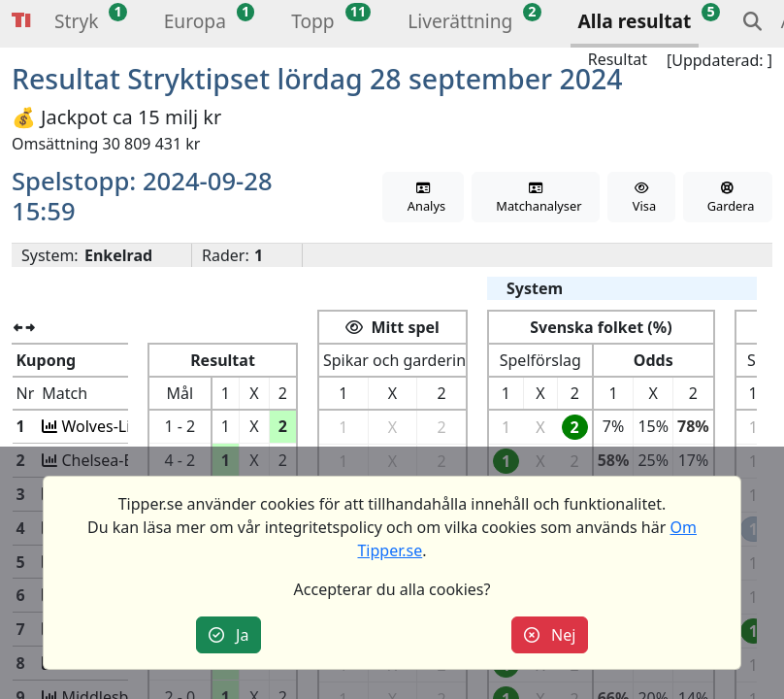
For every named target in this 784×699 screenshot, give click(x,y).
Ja (229, 635)
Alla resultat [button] (635, 21)
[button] (76, 24)
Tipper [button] (21, 21)
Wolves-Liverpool (121, 426)
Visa (641, 199)
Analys (423, 199)
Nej (550, 635)
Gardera (727, 199)
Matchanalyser (536, 199)
